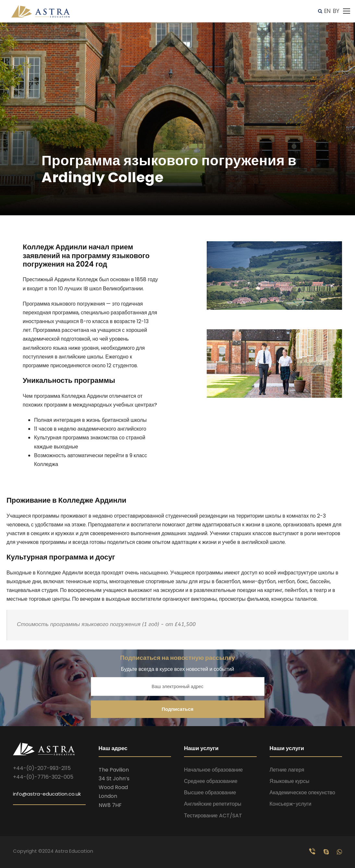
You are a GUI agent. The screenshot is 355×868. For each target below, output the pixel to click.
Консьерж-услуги (291, 804)
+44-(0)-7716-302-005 (43, 777)
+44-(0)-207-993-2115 (42, 768)
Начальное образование (213, 770)
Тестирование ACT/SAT (213, 816)
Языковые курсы (290, 781)
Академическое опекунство (302, 793)
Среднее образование (211, 781)
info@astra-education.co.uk (47, 794)
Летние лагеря (287, 770)
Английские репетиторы (213, 804)
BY (336, 11)
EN (327, 11)
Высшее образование (210, 793)
